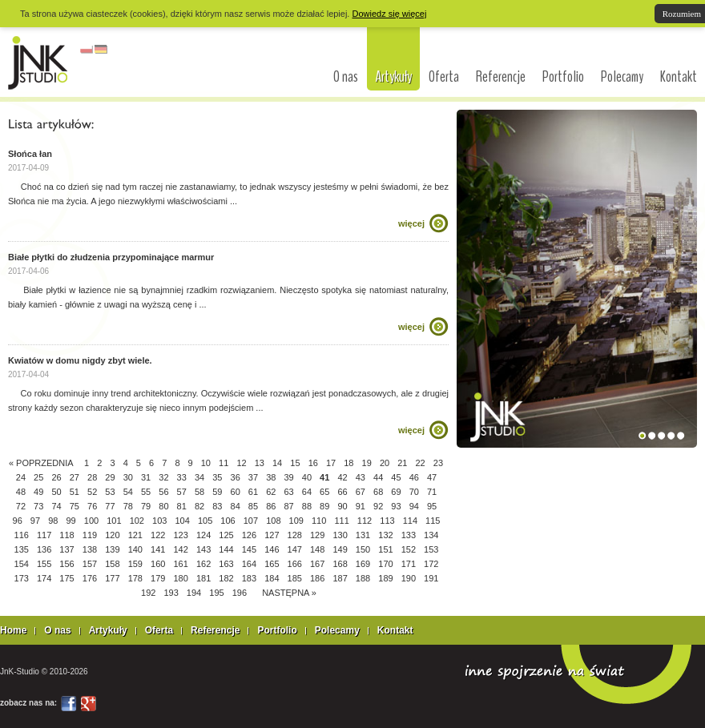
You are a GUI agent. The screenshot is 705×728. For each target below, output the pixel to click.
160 (158, 564)
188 (363, 578)
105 (205, 521)
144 (226, 549)
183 (249, 578)
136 (44, 549)
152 (409, 549)
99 (70, 521)
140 (135, 549)
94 (414, 506)
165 (272, 564)
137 (66, 549)
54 (128, 492)
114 (410, 521)
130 (340, 535)
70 (414, 492)
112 (365, 521)
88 (307, 506)
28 (92, 477)
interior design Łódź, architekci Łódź (38, 62)
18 (348, 463)
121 (135, 535)
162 (203, 564)
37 (253, 477)
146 (272, 549)
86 (271, 506)
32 (163, 477)
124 (203, 535)
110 (319, 521)
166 (295, 564)
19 (367, 463)
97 (35, 521)
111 (341, 521)
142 (180, 549)
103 (159, 521)
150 (363, 549)
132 (385, 535)
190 (409, 578)
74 (56, 506)
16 (313, 463)
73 (38, 506)
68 (378, 492)
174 (44, 578)
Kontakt (679, 77)
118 (66, 535)
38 (271, 477)
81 (182, 506)
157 (90, 564)
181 (203, 578)
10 (206, 463)
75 (75, 506)
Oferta (444, 77)
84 (236, 506)
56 (163, 492)
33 (182, 477)
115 (433, 521)
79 (146, 506)
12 (241, 463)
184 (272, 578)
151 (385, 549)
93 (396, 506)
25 (38, 477)
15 (295, 463)
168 (340, 564)
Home (13, 630)
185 (295, 578)
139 (112, 549)
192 (148, 593)
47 (432, 477)
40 (307, 477)
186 (317, 578)
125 (226, 535)
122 (158, 535)
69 (396, 492)
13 (260, 463)
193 (171, 593)
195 (216, 593)
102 (137, 521)
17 (331, 463)
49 (38, 492)
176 (90, 578)
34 (199, 477)
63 (288, 492)
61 (253, 492)
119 (90, 535)
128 (295, 535)
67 (361, 492)
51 (75, 492)
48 (21, 492)
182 (226, 578)
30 (128, 477)
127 (272, 535)
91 (361, 506)
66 (342, 492)
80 (163, 506)
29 (110, 477)
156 (66, 564)
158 (112, 564)
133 (409, 535)
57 (182, 492)
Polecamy (622, 77)
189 (385, 578)
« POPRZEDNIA (41, 463)
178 (135, 578)
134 (431, 535)
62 (271, 492)
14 (277, 463)
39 (288, 477)
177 (112, 578)
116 (22, 535)
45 (396, 477)
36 (236, 477)
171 (409, 564)
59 (217, 492)
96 (18, 521)
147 (295, 549)
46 (414, 477)
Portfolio (563, 77)
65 (324, 492)
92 (378, 506)
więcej (411, 223)
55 (146, 492)
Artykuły (393, 76)
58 (199, 492)
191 (431, 578)
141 (158, 549)
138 (90, 549)
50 (56, 492)
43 (361, 477)
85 (253, 506)
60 (236, 492)
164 (249, 564)
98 (53, 521)
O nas (346, 77)
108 (273, 521)
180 (180, 578)
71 (432, 492)
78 (128, 506)
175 (66, 578)
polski (87, 49)
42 (342, 477)
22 (421, 463)
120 (112, 535)
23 (438, 463)
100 (91, 521)
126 (249, 535)
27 (75, 477)
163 (226, 564)
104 (182, 521)
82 (199, 506)
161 (180, 564)
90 (342, 506)
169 (363, 564)
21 (402, 463)
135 (22, 549)
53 (110, 492)
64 (307, 492)
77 (110, 506)
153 (431, 549)
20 (385, 463)
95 (432, 506)
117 (44, 535)
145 (249, 549)
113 (387, 521)
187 (340, 578)
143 (203, 549)
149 (340, 549)
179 (158, 578)
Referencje (501, 77)
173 (22, 578)
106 (228, 521)
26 (56, 477)
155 (44, 564)
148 (317, 549)
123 (180, 535)
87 (288, 506)
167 (317, 564)
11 (224, 463)
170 (385, 564)
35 (217, 477)
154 (22, 564)
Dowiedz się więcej (389, 14)
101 (114, 521)
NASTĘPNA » (289, 593)
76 (92, 506)
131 (363, 535)
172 (431, 564)
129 (317, 535)
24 (21, 477)
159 (135, 564)
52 (92, 492)
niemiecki (101, 49)
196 (240, 593)
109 (296, 521)
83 (217, 506)
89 (324, 506)
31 (146, 477)
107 (251, 521)
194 (194, 593)
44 (378, 477)
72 (21, 506)
